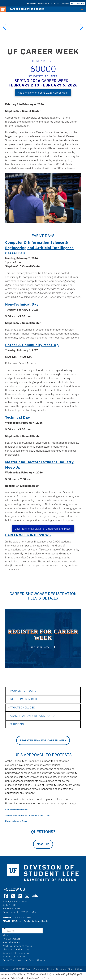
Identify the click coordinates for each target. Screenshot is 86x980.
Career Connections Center (27, 9)
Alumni (57, 3)
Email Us (43, 844)
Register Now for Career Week (43, 740)
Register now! (43, 647)
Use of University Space (16, 821)
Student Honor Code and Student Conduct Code (27, 815)
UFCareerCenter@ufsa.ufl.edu (30, 921)
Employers (32, 3)
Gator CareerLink (78, 3)
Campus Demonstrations (17, 810)
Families (65, 3)
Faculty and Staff (45, 3)
